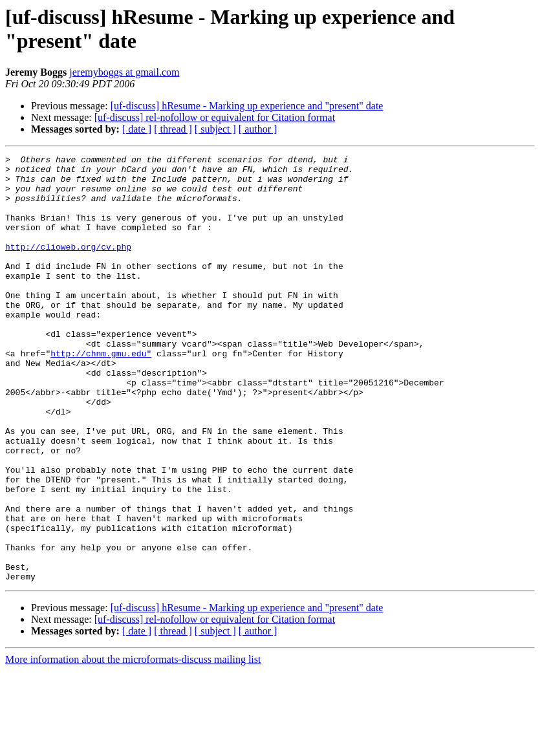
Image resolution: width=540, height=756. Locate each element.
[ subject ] (215, 129)
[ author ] (258, 129)
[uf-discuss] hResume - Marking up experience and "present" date (247, 106)
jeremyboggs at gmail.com (124, 72)
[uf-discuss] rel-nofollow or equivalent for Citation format (215, 117)
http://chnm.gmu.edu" (101, 394)
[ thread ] (173, 129)
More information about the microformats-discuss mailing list (133, 745)
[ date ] (137, 129)
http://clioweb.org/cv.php (68, 266)
